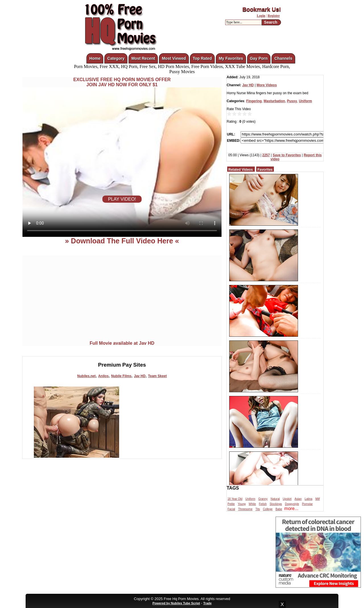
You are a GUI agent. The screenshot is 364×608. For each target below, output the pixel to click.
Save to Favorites (287, 155)
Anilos (103, 376)
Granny (263, 499)
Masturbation (274, 101)
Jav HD (140, 376)
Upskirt (287, 499)
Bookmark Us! (262, 9)
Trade (207, 603)
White (252, 504)
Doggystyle (292, 504)
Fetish (263, 504)
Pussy (292, 101)
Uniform (305, 101)
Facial (231, 509)
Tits (258, 509)
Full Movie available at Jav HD (122, 343)
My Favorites (231, 58)
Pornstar (307, 504)
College (268, 509)
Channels (283, 58)
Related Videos (241, 170)
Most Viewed (174, 58)
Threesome (245, 509)
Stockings (276, 504)
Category (116, 58)
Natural (275, 499)
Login (261, 16)
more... (291, 509)
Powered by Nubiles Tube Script (176, 603)
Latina (308, 499)
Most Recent (143, 58)
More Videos (267, 85)
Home (95, 58)
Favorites (265, 170)
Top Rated (202, 58)
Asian (298, 499)
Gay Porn (259, 58)
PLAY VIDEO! (122, 199)
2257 (266, 155)
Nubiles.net (87, 376)
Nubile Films (121, 376)
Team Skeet (158, 376)
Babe (279, 509)
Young (242, 504)
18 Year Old (235, 499)
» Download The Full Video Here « (122, 241)
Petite (231, 504)
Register (274, 16)
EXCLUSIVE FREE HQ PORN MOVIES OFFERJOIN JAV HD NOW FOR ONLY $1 (122, 82)
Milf (318, 499)
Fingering (254, 101)
